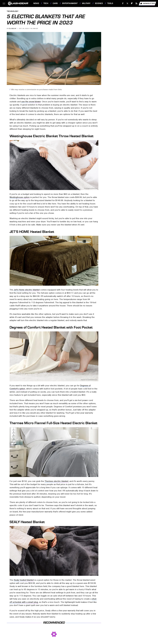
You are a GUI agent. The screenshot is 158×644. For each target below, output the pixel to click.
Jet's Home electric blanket (27, 290)
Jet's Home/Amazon (91, 284)
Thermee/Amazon (92, 475)
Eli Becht (13, 29)
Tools (110, 3)
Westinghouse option (20, 197)
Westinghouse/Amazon (91, 188)
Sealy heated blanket (24, 580)
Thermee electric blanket (56, 481)
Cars (55, 3)
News (36, 3)
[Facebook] (123, 3)
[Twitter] (127, 3)
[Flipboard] (132, 3)
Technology (13, 11)
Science (99, 3)
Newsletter (147, 4)
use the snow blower (31, 102)
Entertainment (70, 3)
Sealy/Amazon (93, 574)
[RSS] (137, 3)
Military (86, 3)
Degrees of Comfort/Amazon (89, 380)
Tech (46, 3)
